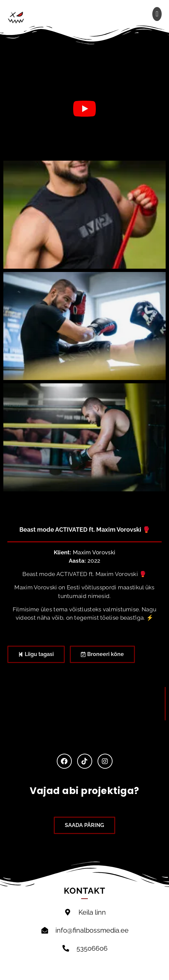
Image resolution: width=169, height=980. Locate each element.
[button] (157, 14)
